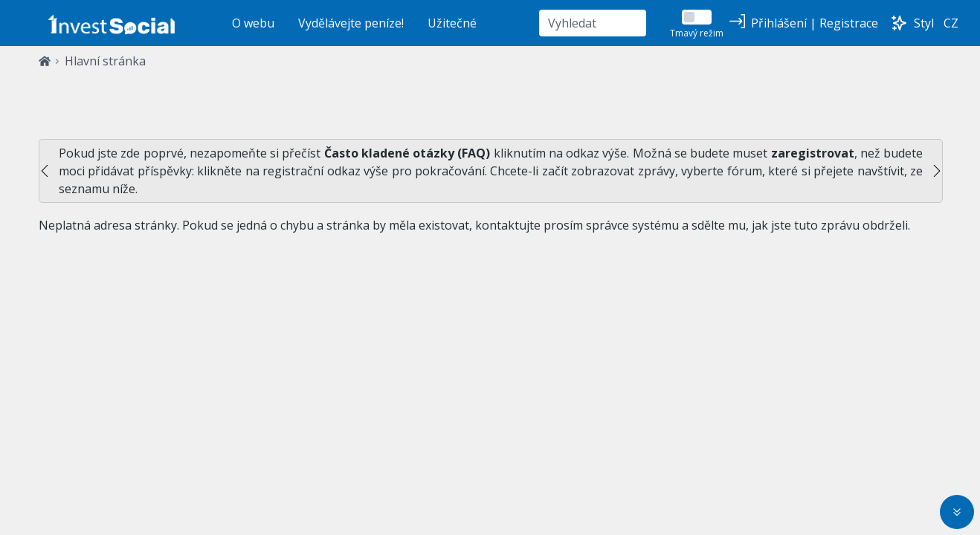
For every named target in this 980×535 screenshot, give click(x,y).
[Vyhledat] (593, 23)
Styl (924, 23)
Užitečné (452, 23)
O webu (253, 23)
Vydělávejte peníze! (351, 23)
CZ (951, 23)
